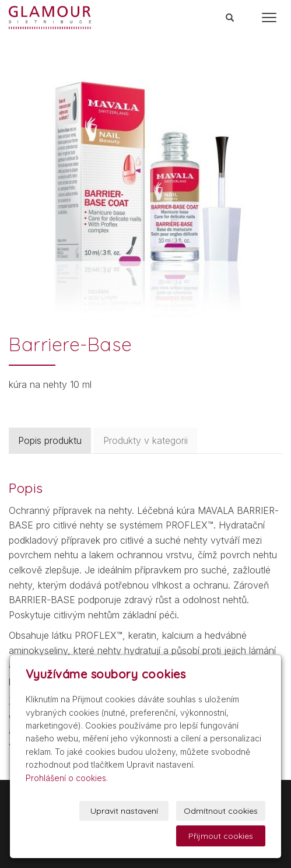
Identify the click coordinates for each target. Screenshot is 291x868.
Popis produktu (50, 440)
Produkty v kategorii (145, 440)
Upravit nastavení (124, 811)
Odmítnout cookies (221, 811)
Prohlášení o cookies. (67, 778)
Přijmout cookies (221, 836)
